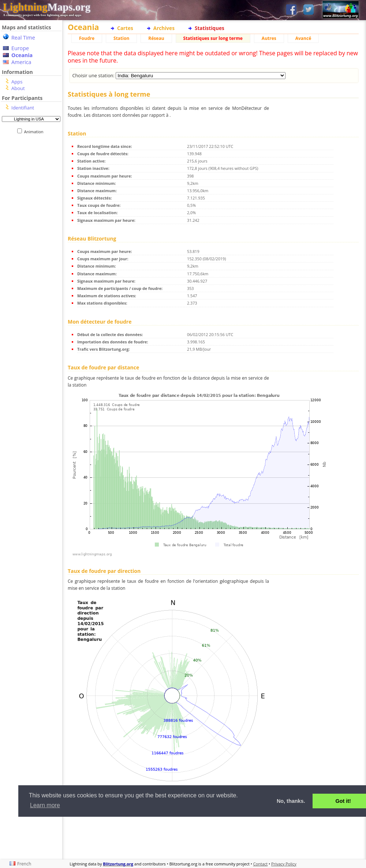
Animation (35, 132)
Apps (17, 82)
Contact (261, 864)
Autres (269, 38)
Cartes (125, 28)
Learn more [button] (45, 805)
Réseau (156, 38)
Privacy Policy (284, 864)
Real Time (23, 38)
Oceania (22, 55)
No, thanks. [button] (291, 801)
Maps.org (47, 7)
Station (121, 38)
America (21, 62)
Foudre (87, 38)
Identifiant (23, 108)
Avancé (303, 38)
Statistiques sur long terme (213, 38)
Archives (164, 28)
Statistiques (210, 28)
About (18, 88)
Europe (20, 48)
